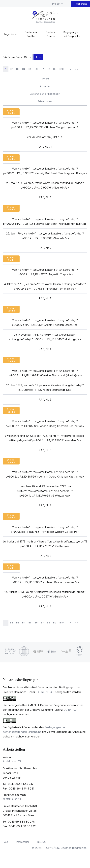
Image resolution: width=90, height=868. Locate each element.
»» (77, 69)
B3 (18, 69)
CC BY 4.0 (70, 710)
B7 (42, 69)
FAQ (5, 842)
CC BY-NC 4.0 (45, 692)
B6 (36, 69)
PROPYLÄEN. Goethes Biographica (45, 17)
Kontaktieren (10, 761)
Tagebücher (11, 34)
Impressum (22, 842)
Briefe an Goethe (11, 112)
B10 (62, 69)
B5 (30, 69)
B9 (55, 69)
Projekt (56, 4)
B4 (24, 69)
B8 (49, 69)
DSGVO (42, 842)
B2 (12, 69)
